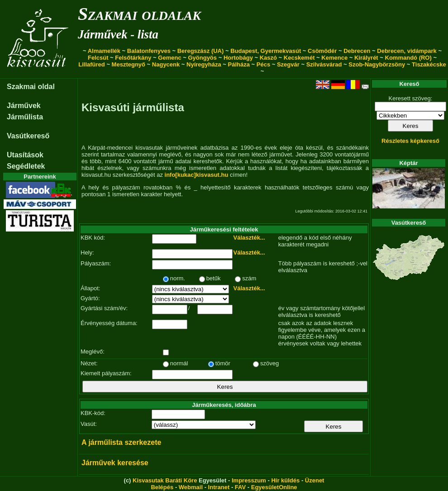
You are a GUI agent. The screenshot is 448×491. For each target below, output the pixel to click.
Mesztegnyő (129, 64)
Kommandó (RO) (408, 58)
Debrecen (357, 51)
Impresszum (249, 480)
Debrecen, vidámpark (407, 51)
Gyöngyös (202, 58)
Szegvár (288, 64)
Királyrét (366, 58)
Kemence (334, 58)
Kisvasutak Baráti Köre (165, 480)
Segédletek (26, 166)
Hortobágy (238, 58)
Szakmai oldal (31, 87)
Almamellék (104, 51)
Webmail (191, 487)
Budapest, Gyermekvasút (266, 51)
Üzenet (315, 480)
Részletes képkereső (410, 141)
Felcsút (98, 58)
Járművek (24, 106)
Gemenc (169, 58)
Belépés (162, 487)
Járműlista (25, 117)
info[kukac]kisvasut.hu (197, 175)
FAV (240, 487)
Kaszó (268, 58)
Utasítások (25, 155)
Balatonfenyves (149, 51)
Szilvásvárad (324, 64)
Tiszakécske (429, 64)
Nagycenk (166, 64)
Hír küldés (285, 480)
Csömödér (322, 51)
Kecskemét (299, 58)
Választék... (249, 238)
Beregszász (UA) (201, 51)
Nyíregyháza (204, 64)
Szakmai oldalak (139, 14)
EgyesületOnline (274, 487)
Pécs (263, 64)
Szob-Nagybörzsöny (377, 64)
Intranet (219, 487)
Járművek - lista (118, 34)
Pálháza (239, 64)
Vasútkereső (28, 136)
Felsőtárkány (133, 58)
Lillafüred (92, 64)
